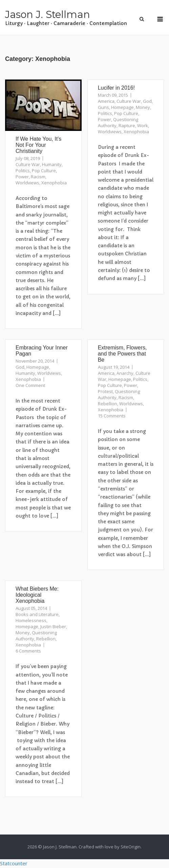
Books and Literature (37, 614)
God (147, 101)
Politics (23, 170)
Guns (103, 107)
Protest (105, 391)
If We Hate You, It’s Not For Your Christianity (38, 145)
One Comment (30, 385)
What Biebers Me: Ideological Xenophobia (37, 595)
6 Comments (28, 651)
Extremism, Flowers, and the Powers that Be (122, 354)
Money (143, 107)
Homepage (122, 107)
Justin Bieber (53, 626)
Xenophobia (54, 183)
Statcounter (14, 863)
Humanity (52, 164)
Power (22, 177)
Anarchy (125, 373)
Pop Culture (44, 170)
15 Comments (112, 416)
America (106, 101)
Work (143, 125)
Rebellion (108, 404)
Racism (38, 177)
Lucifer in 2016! (116, 88)
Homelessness (31, 620)
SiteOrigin (131, 847)
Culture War (28, 164)
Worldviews (27, 183)
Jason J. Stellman (48, 14)
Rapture (127, 125)
